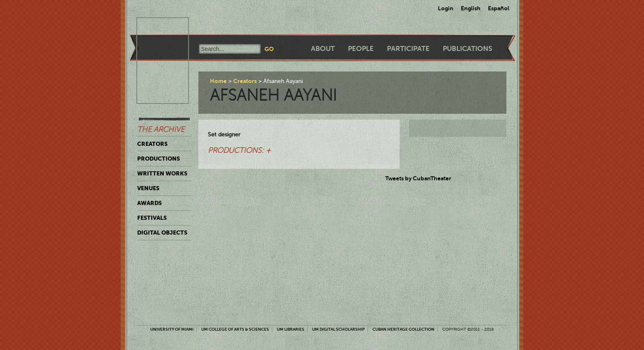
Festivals (152, 218)
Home (218, 81)
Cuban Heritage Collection (404, 329)
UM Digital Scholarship (338, 329)
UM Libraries (291, 329)
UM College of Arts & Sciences (235, 329)
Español (499, 8)
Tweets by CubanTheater (418, 178)
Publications (467, 49)
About (323, 49)
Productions (159, 159)
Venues (148, 188)
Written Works (162, 173)
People (361, 49)
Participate (408, 49)
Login (446, 8)
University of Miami (172, 329)
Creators (152, 144)
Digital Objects (162, 233)
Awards (149, 203)
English (471, 8)
